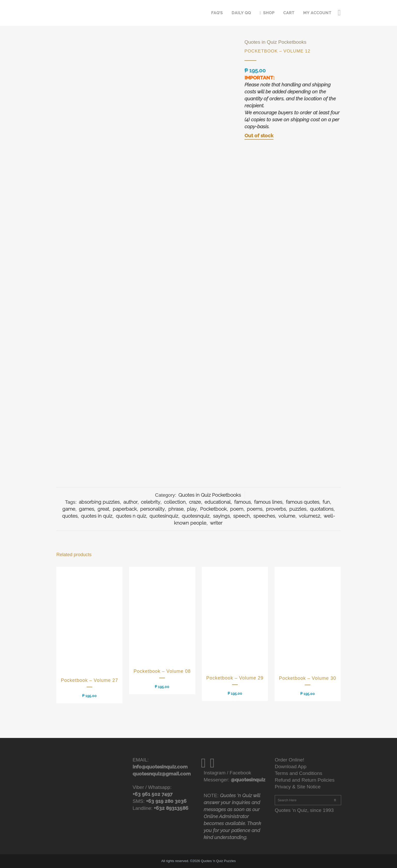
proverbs (276, 509)
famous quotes (303, 502)
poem (237, 509)
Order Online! (289, 760)
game (69, 509)
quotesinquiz (164, 516)
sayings (221, 516)
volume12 (310, 516)
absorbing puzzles (99, 502)
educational (217, 502)
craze (195, 502)
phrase (176, 509)
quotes (70, 516)
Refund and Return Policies (305, 780)
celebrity (151, 502)
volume (287, 516)
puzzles (298, 509)
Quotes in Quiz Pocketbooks (276, 42)
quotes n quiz (131, 516)
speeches (264, 516)
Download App (291, 767)
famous (242, 502)
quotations (322, 509)
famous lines (268, 502)
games (86, 509)
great (103, 509)
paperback (125, 509)
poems (255, 509)
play (192, 509)
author (130, 502)
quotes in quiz (97, 516)
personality (152, 509)
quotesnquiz (196, 516)
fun (326, 502)
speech (241, 516)
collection (175, 502)
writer (216, 523)
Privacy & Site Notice (298, 787)
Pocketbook (213, 509)
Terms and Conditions (299, 773)
